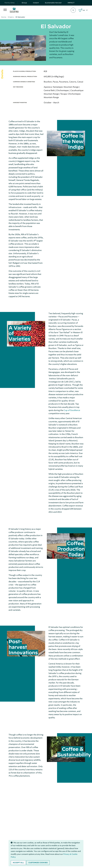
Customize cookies (38, 863)
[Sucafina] (14, 10)
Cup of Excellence (72, 410)
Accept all (18, 863)
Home (4, 17)
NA (84, 10)
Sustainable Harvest (53, 3)
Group (24, 3)
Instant (36, 3)
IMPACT (71, 3)
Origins (11, 17)
